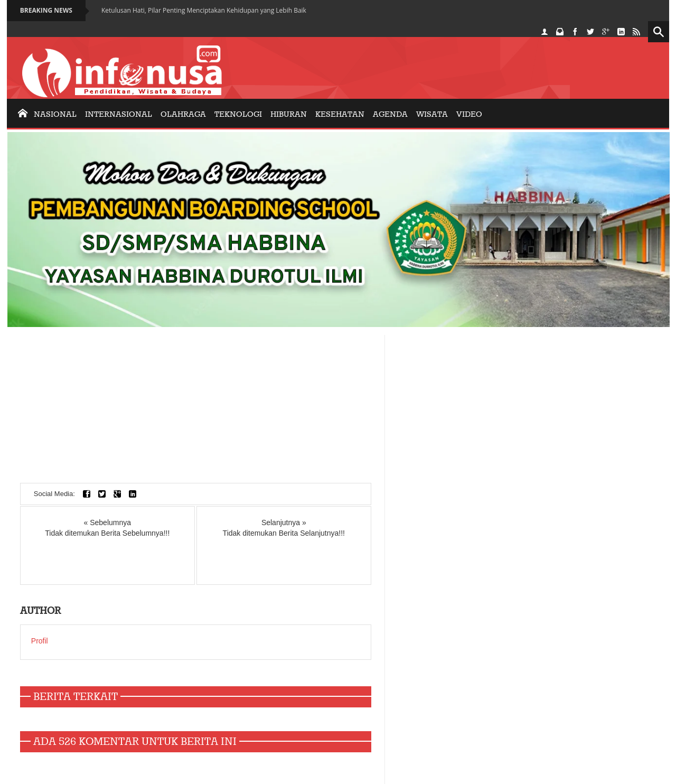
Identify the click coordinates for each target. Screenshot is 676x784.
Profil (40, 641)
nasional (55, 115)
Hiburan (289, 115)
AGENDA (390, 115)
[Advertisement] (196, 409)
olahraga (183, 115)
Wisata (432, 115)
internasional (119, 115)
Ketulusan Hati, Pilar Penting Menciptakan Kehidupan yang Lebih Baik (204, 10)
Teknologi (238, 115)
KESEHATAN (340, 115)
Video (469, 115)
